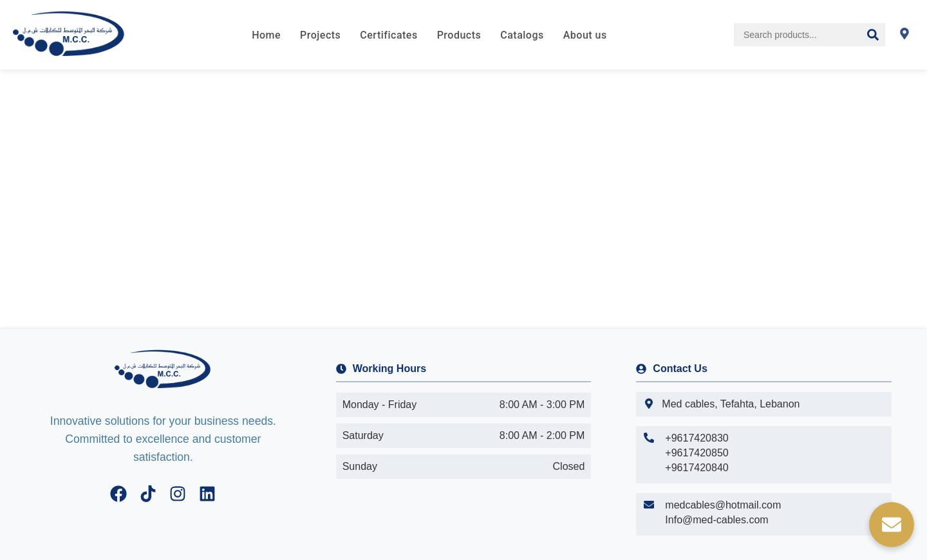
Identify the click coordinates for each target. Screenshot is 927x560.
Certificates (389, 35)
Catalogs (522, 35)
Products (459, 35)
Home (266, 35)
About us (585, 35)
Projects (320, 35)
